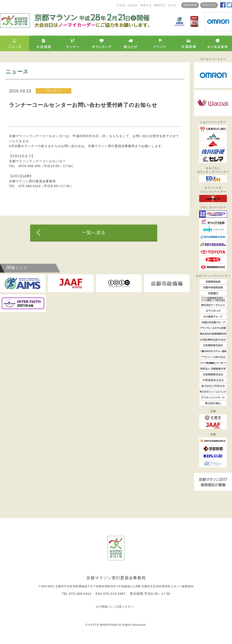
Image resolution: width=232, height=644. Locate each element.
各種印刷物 (190, 5)
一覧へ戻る (94, 233)
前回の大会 (209, 5)
